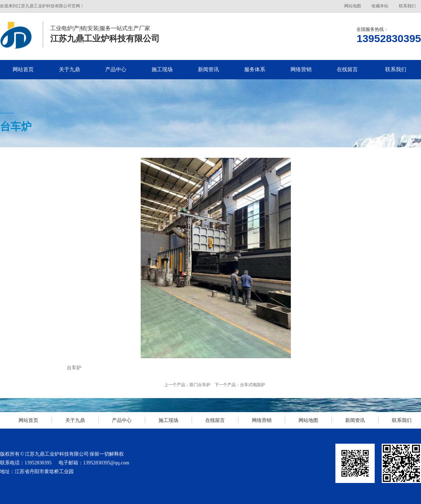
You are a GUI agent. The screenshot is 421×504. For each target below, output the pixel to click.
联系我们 (407, 6)
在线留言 (347, 69)
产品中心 (116, 69)
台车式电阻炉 (253, 385)
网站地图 (353, 6)
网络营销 (301, 69)
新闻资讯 (208, 69)
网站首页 (23, 69)
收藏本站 (380, 6)
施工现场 (162, 69)
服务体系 (255, 69)
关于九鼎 (69, 69)
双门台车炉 (200, 385)
